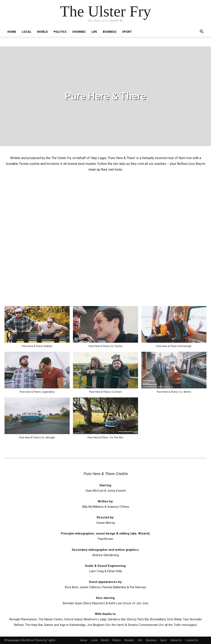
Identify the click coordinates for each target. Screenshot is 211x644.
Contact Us (192, 640)
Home (12, 32)
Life (94, 32)
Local (27, 32)
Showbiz (79, 32)
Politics (60, 32)
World (42, 32)
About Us (176, 640)
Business (110, 32)
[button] (202, 32)
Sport (127, 32)
